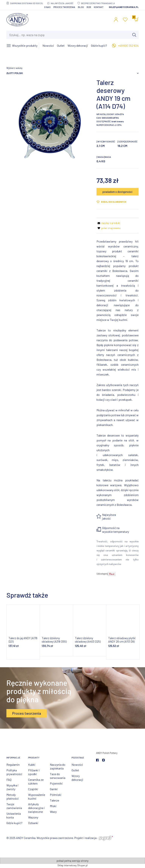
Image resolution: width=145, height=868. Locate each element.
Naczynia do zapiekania (58, 766)
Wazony (33, 817)
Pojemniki (56, 783)
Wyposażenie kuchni (37, 797)
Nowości (77, 765)
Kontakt (99, 7)
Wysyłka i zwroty (12, 787)
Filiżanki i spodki (34, 772)
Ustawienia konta (14, 815)
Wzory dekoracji (77, 778)
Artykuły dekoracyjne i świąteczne (36, 808)
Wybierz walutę (14, 68)
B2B (89, 7)
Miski (53, 806)
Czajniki (33, 789)
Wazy (53, 812)
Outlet (75, 770)
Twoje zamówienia (14, 806)
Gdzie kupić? (14, 823)
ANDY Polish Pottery (107, 753)
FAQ (9, 780)
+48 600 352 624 (128, 45)
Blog (81, 7)
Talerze (54, 800)
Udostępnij (102, 574)
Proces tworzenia (64, 7)
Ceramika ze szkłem (36, 781)
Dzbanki (33, 823)
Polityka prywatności (14, 772)
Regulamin (13, 765)
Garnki (54, 789)
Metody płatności (13, 797)
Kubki (32, 765)
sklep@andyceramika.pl (124, 7)
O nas (47, 7)
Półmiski (56, 795)
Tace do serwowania (58, 776)
